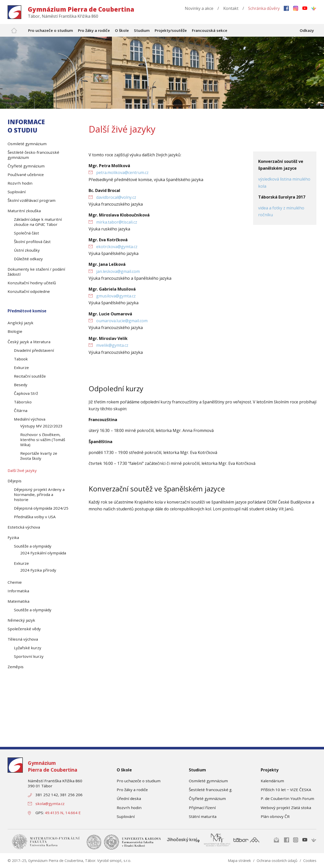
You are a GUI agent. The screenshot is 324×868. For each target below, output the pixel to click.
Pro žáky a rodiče (132, 790)
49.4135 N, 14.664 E (63, 813)
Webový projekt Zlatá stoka (286, 808)
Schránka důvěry (264, 8)
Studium (197, 770)
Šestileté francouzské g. (211, 790)
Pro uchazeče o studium (139, 781)
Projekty (270, 770)
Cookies (310, 861)
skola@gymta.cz (50, 804)
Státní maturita (203, 816)
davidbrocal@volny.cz (116, 197)
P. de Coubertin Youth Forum (287, 798)
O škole (124, 770)
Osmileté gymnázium (208, 781)
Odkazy (307, 30)
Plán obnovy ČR (275, 816)
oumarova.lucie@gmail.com (122, 321)
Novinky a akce (199, 8)
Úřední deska (129, 798)
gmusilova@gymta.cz (116, 296)
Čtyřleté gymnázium (207, 798)
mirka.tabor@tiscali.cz (117, 222)
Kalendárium (272, 781)
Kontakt (231, 8)
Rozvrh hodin (129, 808)
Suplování (126, 816)
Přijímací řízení (202, 808)
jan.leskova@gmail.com (118, 271)
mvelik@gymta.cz (112, 345)
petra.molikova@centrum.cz (122, 172)
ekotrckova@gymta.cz (117, 247)
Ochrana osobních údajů (277, 861)
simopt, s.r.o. (120, 861)
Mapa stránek (239, 861)
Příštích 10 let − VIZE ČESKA (286, 790)
